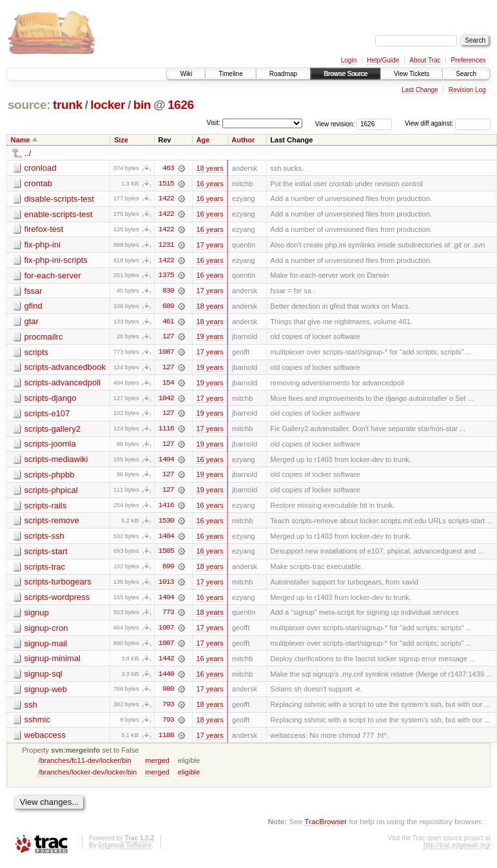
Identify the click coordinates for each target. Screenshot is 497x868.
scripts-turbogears (58, 585)
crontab (38, 183)
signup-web (46, 694)
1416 (166, 508)
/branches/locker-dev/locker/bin (87, 777)
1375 (166, 276)
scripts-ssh (44, 539)
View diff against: (448, 123)
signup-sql (44, 678)
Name (21, 140)
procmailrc (44, 338)
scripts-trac (45, 570)
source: (29, 105)
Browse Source (346, 74)
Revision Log (467, 90)
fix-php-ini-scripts (56, 261)
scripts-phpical (51, 493)
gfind (34, 307)
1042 (166, 400)
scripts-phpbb (50, 477)
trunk (68, 105)
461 (168, 323)
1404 (166, 462)
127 (168, 338)
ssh (31, 709)
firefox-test (44, 230)
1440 (166, 679)
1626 (181, 105)
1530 (166, 524)
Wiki (186, 74)
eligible (189, 777)
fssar (34, 292)
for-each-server (53, 276)
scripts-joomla (50, 446)
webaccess (45, 740)
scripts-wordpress (57, 601)
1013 (166, 586)
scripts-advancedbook (65, 369)
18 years (210, 168)
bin (142, 105)
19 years (210, 338)
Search (466, 74)
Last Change (420, 90)
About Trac (425, 60)
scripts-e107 (47, 415)
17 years (210, 246)
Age (203, 140)
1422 (166, 199)
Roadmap (283, 74)
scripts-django (51, 400)
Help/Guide (383, 60)
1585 (166, 555)
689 (168, 307)
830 (168, 292)
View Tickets (412, 74)
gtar (32, 323)
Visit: (213, 123)
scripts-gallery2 (53, 431)
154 (168, 385)
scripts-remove (52, 524)
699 (168, 570)
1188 (166, 740)
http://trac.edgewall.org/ (457, 850)
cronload (41, 168)
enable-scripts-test (59, 214)
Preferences (469, 60)
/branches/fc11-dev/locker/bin (84, 766)
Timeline (230, 74)
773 (168, 617)
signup (37, 616)
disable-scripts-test (59, 199)
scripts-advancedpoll (63, 384)
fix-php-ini (43, 245)
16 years (210, 184)
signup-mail (46, 647)
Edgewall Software (125, 850)
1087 (166, 354)
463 (168, 168)
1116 (166, 431)
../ (28, 153)
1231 (166, 246)
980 (168, 694)
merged (157, 766)
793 (168, 709)
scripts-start (46, 555)
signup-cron (46, 632)
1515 (166, 184)
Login (349, 60)
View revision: (335, 123)
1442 (166, 663)
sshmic (37, 725)
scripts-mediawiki (56, 462)
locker (108, 105)
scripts (37, 353)
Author (243, 140)
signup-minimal (53, 663)
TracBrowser (326, 826)
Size (121, 140)
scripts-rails (46, 508)
